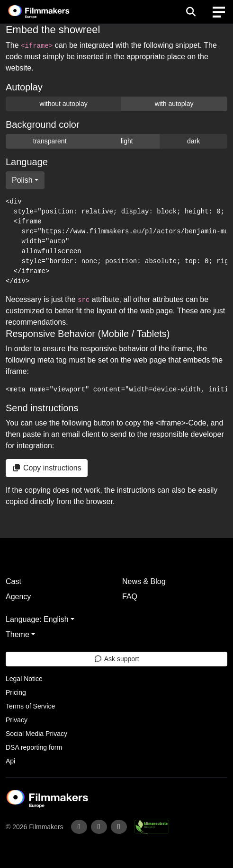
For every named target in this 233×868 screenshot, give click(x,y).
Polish (22, 180)
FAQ (130, 597)
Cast (13, 581)
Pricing (16, 692)
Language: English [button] (37, 619)
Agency (18, 597)
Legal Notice (24, 679)
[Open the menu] (191, 12)
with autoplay (174, 104)
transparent (50, 141)
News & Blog (144, 581)
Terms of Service (30, 706)
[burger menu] (219, 12)
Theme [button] (18, 634)
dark (193, 141)
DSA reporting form (34, 747)
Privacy (17, 720)
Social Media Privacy (36, 734)
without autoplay (64, 104)
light (127, 141)
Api (10, 761)
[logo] (50, 12)
